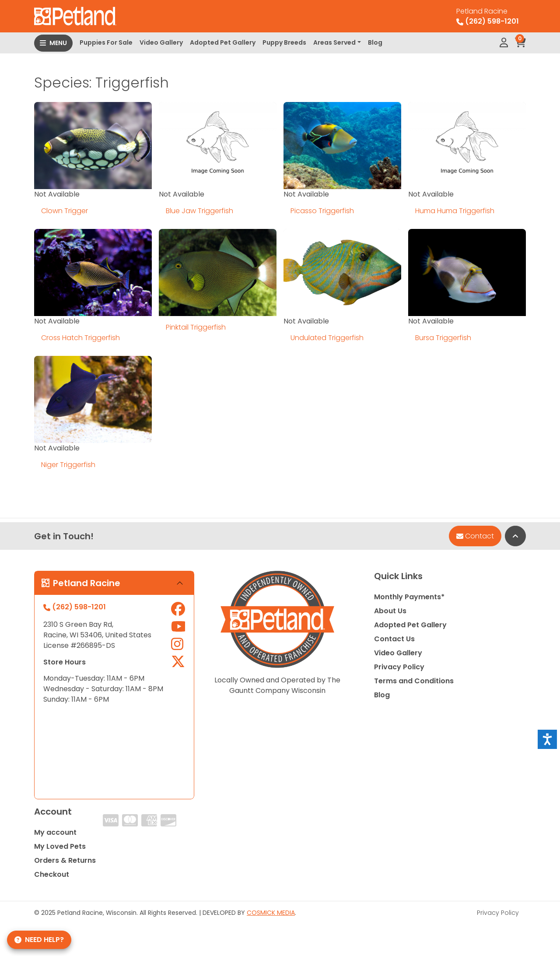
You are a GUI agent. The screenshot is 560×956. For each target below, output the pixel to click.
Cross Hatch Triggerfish (80, 338)
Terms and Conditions (414, 681)
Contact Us (394, 639)
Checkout (52, 874)
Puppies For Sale (106, 42)
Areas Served (334, 42)
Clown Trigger (65, 211)
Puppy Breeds (284, 42)
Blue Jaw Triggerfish (199, 211)
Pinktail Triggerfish (196, 327)
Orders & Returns (65, 860)
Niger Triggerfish (68, 465)
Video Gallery (161, 42)
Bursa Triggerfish (443, 338)
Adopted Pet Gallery (223, 42)
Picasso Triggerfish (322, 211)
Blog (375, 42)
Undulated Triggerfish (327, 338)
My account (55, 832)
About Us (390, 611)
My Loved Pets (60, 846)
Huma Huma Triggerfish (455, 211)
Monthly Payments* (409, 597)
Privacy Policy (399, 667)
